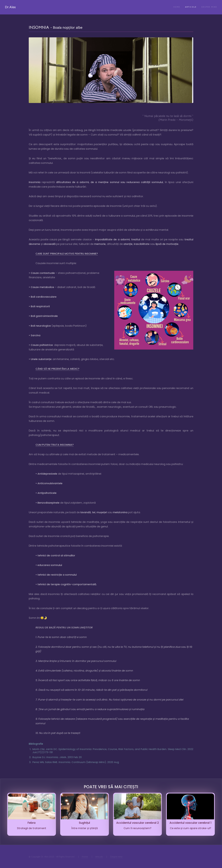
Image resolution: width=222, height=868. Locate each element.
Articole (191, 7)
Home (177, 7)
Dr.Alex (10, 7)
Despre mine (209, 7)
